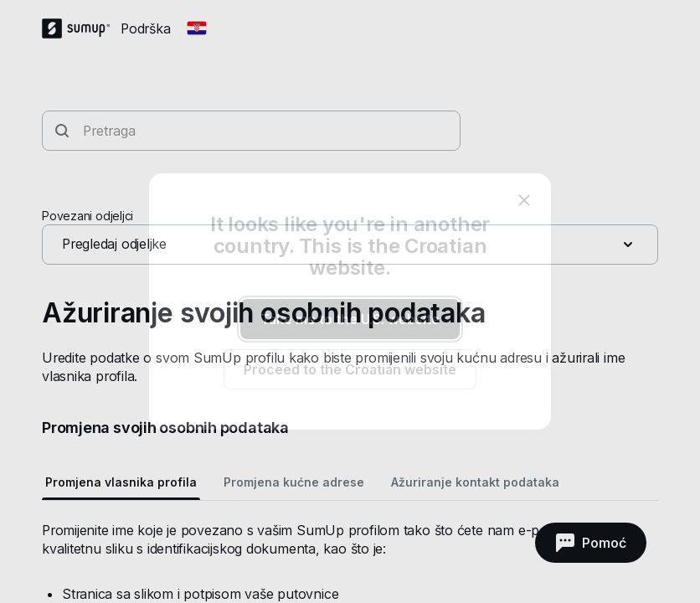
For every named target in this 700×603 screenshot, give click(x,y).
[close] (524, 200)
